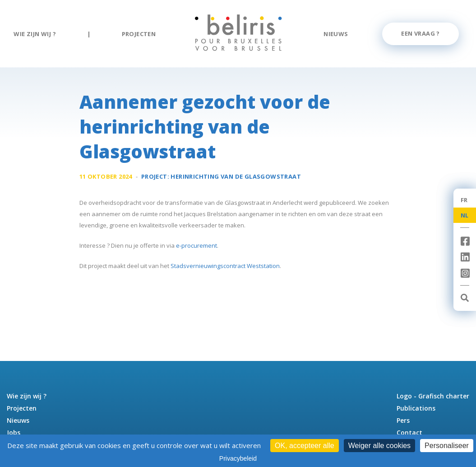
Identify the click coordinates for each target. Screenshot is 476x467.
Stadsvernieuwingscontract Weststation (225, 266)
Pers (403, 420)
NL (465, 215)
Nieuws (336, 34)
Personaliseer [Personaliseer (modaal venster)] (447, 446)
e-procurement (196, 245)
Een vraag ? (420, 33)
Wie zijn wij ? (35, 34)
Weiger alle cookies (379, 446)
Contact (409, 432)
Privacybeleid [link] (238, 458)
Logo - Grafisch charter (433, 396)
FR (464, 200)
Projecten (139, 34)
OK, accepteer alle (305, 446)
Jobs (14, 432)
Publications (416, 408)
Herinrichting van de (236, 176)
